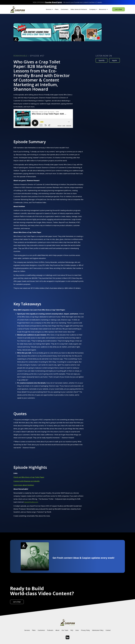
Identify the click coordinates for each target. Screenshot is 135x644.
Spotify (102, 60)
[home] (18, 9)
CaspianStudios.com (31, 502)
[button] (49, 9)
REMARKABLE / (21, 56)
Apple (114, 60)
